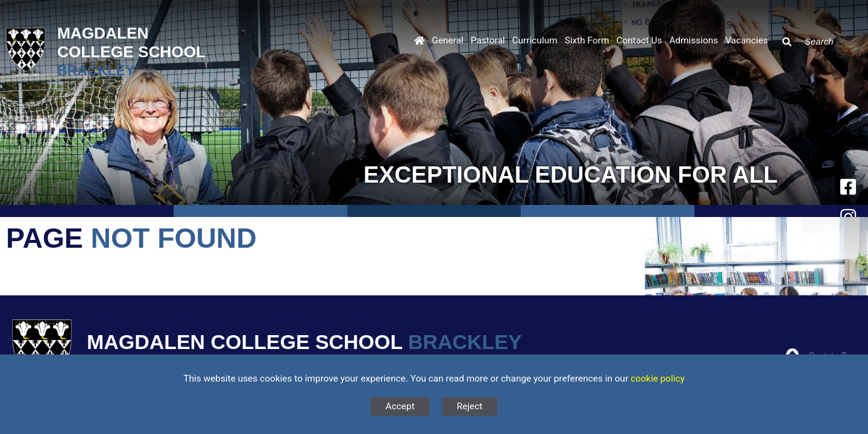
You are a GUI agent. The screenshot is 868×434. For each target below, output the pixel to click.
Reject (470, 406)
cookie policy (658, 379)
